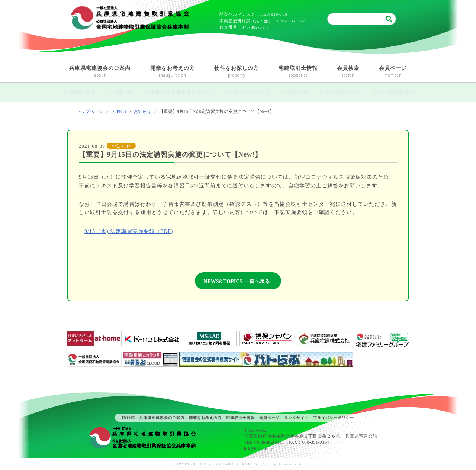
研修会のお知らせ (250, 92)
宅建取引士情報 (298, 72)
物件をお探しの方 (237, 72)
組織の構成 (83, 92)
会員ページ (393, 72)
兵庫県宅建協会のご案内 (100, 72)
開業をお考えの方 (173, 72)
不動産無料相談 (344, 92)
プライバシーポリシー (334, 418)
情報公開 (298, 92)
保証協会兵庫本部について (181, 92)
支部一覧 (123, 92)
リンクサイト (296, 418)
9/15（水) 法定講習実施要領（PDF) (129, 231)
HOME (129, 418)
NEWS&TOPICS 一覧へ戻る (237, 281)
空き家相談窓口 (397, 92)
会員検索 (348, 72)
